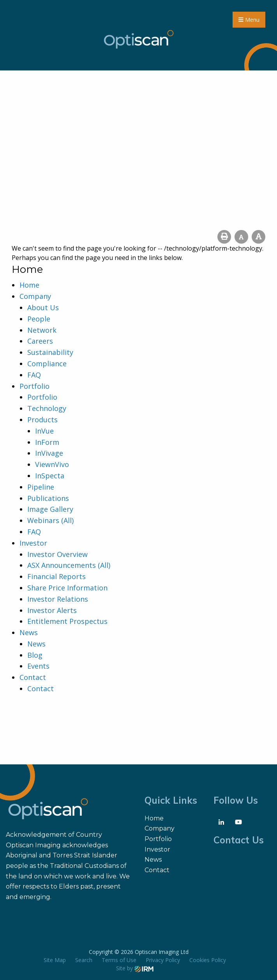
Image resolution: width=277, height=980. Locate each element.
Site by (135, 968)
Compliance (47, 364)
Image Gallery (50, 509)
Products (42, 420)
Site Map (55, 960)
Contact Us (239, 840)
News (29, 632)
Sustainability (50, 352)
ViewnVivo (52, 464)
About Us (43, 307)
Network (42, 330)
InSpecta (50, 476)
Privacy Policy (163, 960)
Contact (33, 677)
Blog (35, 655)
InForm (47, 442)
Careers (40, 341)
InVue (44, 431)
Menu (249, 20)
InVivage (49, 453)
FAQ (34, 375)
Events (38, 666)
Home (29, 285)
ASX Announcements (62, 565)
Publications (48, 498)
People (39, 319)
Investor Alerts (52, 610)
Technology (47, 408)
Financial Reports (56, 576)
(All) (67, 520)
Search (84, 960)
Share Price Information (67, 588)
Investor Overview (57, 554)
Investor (33, 543)
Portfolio (34, 386)
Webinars (43, 520)
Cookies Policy (208, 960)
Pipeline (41, 487)
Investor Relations (58, 599)
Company (35, 296)
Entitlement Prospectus (67, 621)
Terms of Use (119, 960)
